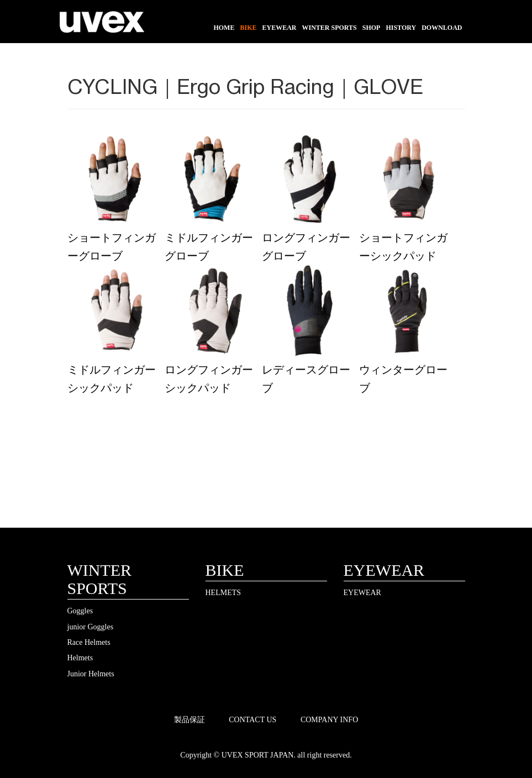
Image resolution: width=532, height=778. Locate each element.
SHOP (372, 28)
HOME (224, 28)
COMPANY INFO (329, 720)
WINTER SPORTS (329, 28)
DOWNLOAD (442, 28)
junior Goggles (91, 627)
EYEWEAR (279, 28)
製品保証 (189, 720)
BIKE (248, 28)
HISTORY (401, 28)
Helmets (80, 658)
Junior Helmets (91, 674)
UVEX (102, 25)
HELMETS (223, 593)
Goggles (80, 611)
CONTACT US (252, 720)
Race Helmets (89, 642)
